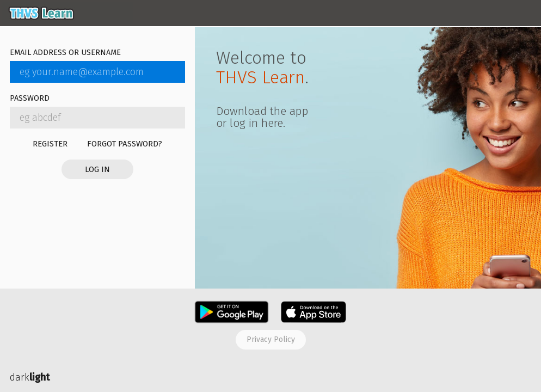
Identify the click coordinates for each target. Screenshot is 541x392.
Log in (97, 169)
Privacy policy (271, 339)
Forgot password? (125, 144)
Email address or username (65, 53)
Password (30, 99)
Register (50, 144)
